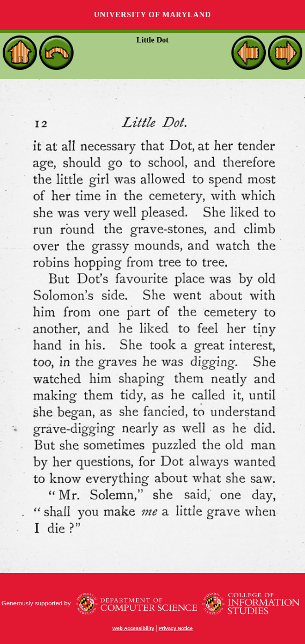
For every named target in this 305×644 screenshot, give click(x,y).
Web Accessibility (133, 628)
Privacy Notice (176, 628)
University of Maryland (152, 15)
